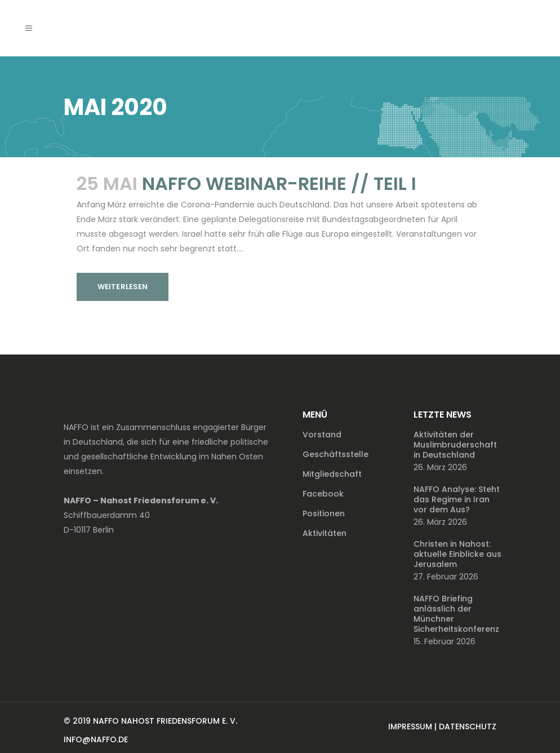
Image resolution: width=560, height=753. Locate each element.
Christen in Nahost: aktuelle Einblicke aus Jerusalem (457, 554)
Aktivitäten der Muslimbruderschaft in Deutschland (455, 445)
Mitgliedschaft (332, 474)
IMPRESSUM (410, 727)
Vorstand (322, 435)
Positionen (324, 513)
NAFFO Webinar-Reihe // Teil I (279, 183)
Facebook (323, 494)
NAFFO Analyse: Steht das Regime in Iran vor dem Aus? (457, 499)
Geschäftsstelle (335, 454)
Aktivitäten (325, 533)
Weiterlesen (123, 287)
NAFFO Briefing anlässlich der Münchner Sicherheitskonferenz (456, 614)
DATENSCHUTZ (468, 727)
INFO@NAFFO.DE (96, 739)
